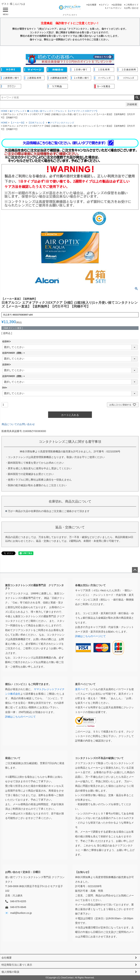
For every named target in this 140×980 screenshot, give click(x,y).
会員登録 (117, 5)
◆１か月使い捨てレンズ (39, 111)
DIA (5, 388)
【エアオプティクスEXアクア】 (83, 111)
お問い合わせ (132, 8)
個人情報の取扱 (10, 972)
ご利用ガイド (132, 5)
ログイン (105, 5)
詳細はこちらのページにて (90, 636)
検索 (137, 98)
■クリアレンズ (17, 111)
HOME (4, 111)
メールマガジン (114, 8)
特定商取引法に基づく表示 (17, 965)
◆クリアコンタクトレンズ (61, 123)
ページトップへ (135, 570)
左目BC (7, 365)
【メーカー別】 (18, 123)
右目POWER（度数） (14, 353)
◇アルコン (59, 111)
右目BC (7, 342)
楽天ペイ (80, 689)
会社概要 (92, 5)
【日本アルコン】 (36, 123)
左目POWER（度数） (14, 376)
